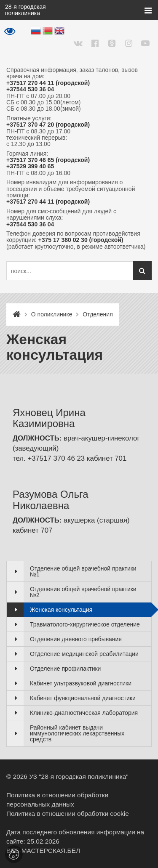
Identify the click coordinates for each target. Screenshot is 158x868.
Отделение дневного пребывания (76, 639)
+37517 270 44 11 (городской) (48, 83)
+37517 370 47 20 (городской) (48, 125)
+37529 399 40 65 (30, 166)
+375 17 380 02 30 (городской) (81, 240)
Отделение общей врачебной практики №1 (83, 571)
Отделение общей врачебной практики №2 (83, 592)
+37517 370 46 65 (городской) (48, 160)
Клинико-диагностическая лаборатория (84, 713)
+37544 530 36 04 (30, 89)
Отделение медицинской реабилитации (84, 654)
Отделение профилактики (65, 669)
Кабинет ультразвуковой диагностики (81, 683)
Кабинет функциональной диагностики (83, 698)
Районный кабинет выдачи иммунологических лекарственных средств (77, 733)
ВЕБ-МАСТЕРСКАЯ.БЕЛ (43, 851)
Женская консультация (61, 610)
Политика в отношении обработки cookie (68, 814)
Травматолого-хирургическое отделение (85, 624)
